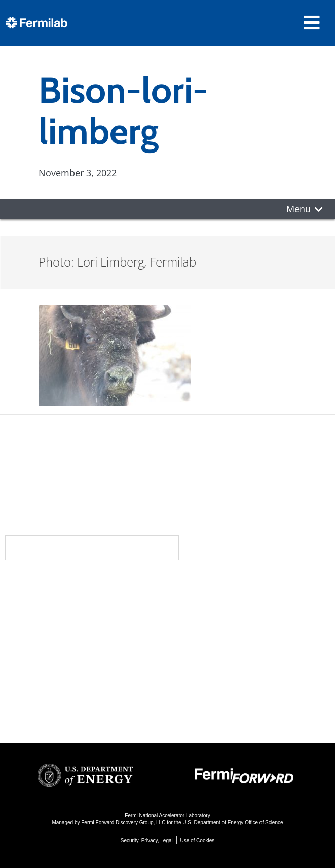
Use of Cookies (197, 840)
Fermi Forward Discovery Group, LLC (123, 823)
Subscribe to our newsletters (92, 548)
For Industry (44, 697)
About (34, 585)
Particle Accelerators (219, 630)
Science (193, 585)
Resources (48, 666)
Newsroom (47, 625)
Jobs (26, 711)
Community (47, 605)
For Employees (50, 684)
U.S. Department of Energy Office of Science (233, 823)
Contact (40, 646)
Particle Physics (207, 616)
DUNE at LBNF (204, 603)
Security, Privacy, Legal (147, 840)
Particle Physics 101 (217, 671)
